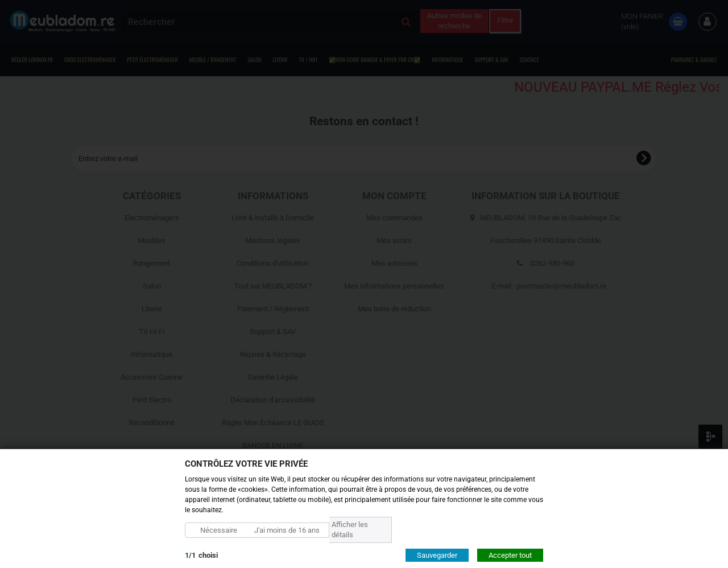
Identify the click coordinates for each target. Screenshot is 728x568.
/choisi (201, 555)
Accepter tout (510, 555)
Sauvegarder (437, 555)
